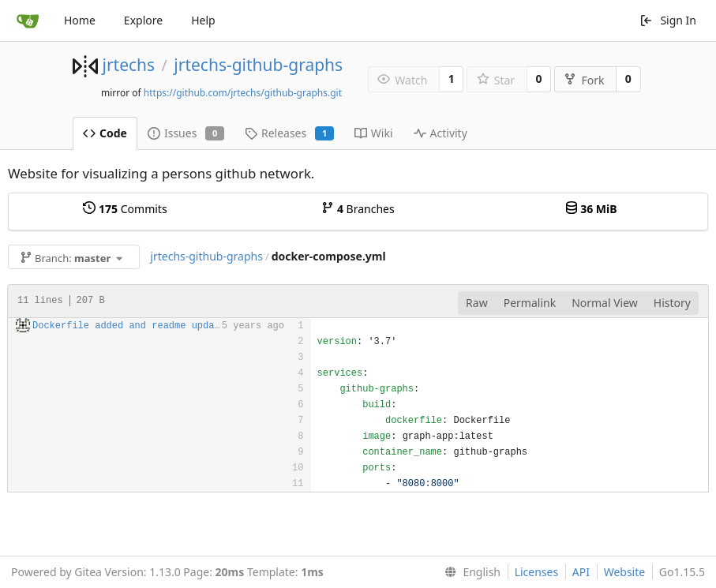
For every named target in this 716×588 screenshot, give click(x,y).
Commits (125, 209)
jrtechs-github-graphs (258, 65)
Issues (186, 133)
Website (625, 572)
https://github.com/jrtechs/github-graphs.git (243, 93)
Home (80, 20)
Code (105, 133)
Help (203, 20)
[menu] (469, 572)
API (581, 572)
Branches (358, 209)
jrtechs (128, 65)
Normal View (605, 303)
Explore (143, 20)
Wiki (374, 133)
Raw (477, 303)
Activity (440, 133)
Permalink (530, 303)
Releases (289, 133)
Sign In (668, 20)
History (672, 303)
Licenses (537, 572)
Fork (584, 80)
